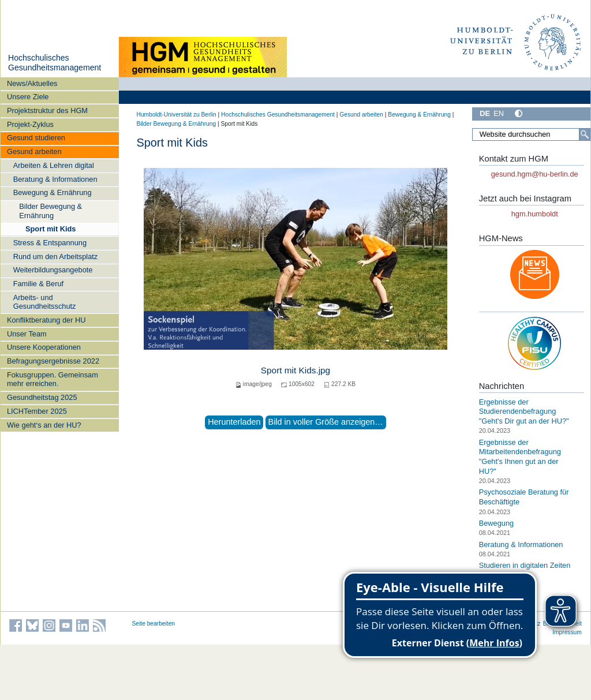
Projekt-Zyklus (30, 124)
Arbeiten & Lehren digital (54, 165)
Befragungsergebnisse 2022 (53, 361)
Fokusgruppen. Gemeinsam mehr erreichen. (53, 379)
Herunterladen (234, 422)
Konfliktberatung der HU (46, 320)
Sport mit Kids (51, 229)
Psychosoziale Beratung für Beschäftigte (524, 497)
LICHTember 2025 (37, 411)
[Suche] (585, 134)
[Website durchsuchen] (531, 134)
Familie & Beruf (38, 284)
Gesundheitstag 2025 (42, 397)
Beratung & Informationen (55, 179)
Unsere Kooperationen (44, 347)
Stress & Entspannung (50, 243)
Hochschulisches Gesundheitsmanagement (55, 63)
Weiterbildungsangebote (53, 270)
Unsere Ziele (28, 97)
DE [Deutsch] (485, 113)
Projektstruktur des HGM (47, 111)
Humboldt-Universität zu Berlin (177, 115)
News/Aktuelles (32, 83)
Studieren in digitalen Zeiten (525, 565)
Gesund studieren (36, 138)
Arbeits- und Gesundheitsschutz (45, 302)
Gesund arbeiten (34, 151)
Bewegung (496, 523)
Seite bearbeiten (154, 624)
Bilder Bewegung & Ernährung (51, 211)
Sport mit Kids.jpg (295, 370)
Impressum (567, 632)
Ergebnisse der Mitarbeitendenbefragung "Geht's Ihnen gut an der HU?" (520, 457)
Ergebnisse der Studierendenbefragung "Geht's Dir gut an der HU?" (524, 411)
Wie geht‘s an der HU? (44, 425)
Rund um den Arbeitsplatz (56, 257)
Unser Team (27, 334)
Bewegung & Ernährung (53, 192)
